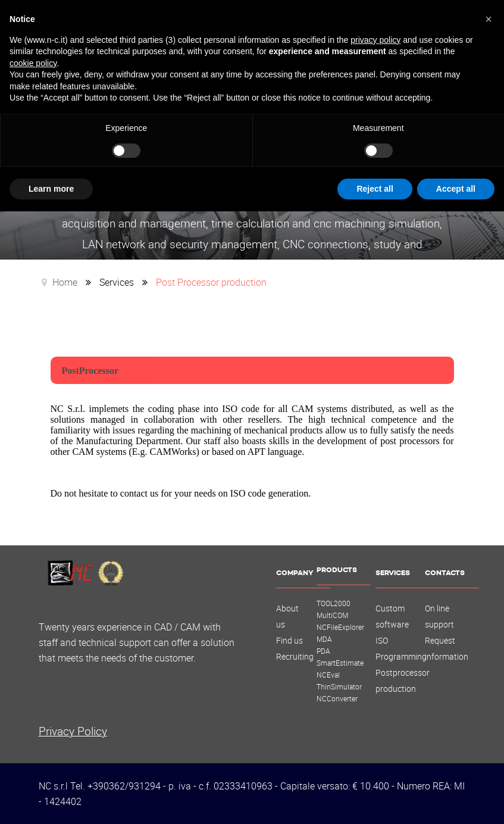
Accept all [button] (456, 189)
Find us (289, 641)
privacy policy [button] (375, 40)
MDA (324, 639)
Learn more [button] (51, 189)
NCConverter (337, 698)
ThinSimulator (339, 686)
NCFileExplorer (340, 627)
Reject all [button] (375, 189)
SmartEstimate (340, 663)
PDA (323, 651)
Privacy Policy (73, 731)
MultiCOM (332, 615)
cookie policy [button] (33, 63)
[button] (489, 19)
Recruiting (295, 657)
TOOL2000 (334, 603)
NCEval (328, 675)
